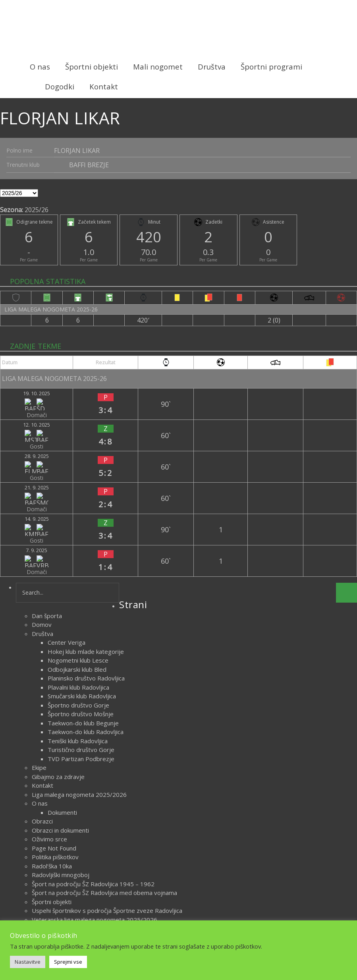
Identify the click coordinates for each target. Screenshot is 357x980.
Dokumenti (62, 707)
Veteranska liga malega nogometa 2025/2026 (95, 815)
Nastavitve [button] (28, 962)
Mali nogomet (158, 67)
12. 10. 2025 (21, 402)
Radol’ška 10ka (52, 761)
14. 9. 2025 (19, 448)
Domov (42, 520)
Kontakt (104, 86)
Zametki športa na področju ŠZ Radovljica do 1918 (100, 823)
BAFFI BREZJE (89, 163)
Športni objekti (92, 67)
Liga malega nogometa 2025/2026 (79, 690)
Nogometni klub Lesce (78, 555)
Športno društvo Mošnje (81, 609)
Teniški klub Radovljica (78, 636)
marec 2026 (48, 873)
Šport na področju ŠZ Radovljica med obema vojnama (104, 788)
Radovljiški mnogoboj (61, 770)
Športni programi (271, 67)
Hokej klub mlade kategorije (86, 547)
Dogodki (60, 86)
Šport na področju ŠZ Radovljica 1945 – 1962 (93, 779)
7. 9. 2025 (17, 464)
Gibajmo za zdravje (58, 672)
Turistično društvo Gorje (81, 645)
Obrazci (42, 716)
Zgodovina (46, 833)
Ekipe (39, 663)
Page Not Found (54, 743)
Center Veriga (67, 537)
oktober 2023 (51, 882)
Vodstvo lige (49, 850)
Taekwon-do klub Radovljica (86, 627)
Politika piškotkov (55, 752)
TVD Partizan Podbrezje (81, 654)
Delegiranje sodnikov (60, 841)
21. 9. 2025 (19, 433)
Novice (194, 911)
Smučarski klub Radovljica (82, 591)
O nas (40, 67)
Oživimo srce (49, 734)
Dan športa (47, 511)
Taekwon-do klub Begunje (83, 618)
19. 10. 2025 (21, 387)
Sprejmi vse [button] (68, 962)
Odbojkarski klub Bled (77, 564)
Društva (212, 67)
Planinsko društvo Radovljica (86, 573)
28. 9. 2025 (19, 418)
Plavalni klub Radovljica (78, 582)
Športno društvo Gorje (78, 600)
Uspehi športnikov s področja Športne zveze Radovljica (107, 806)
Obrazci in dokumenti (60, 725)
